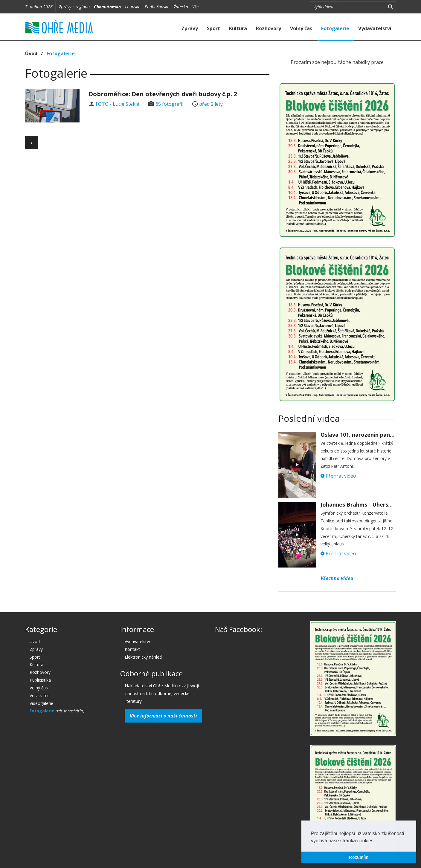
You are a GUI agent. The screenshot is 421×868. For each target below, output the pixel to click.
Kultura (238, 28)
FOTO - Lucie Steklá (118, 104)
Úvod (31, 53)
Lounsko (133, 7)
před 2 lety (211, 104)
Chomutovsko (107, 7)
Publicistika (40, 680)
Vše (195, 7)
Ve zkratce (40, 696)
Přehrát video (338, 476)
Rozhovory (269, 28)
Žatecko (181, 7)
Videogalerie (41, 703)
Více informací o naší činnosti (163, 716)
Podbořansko (157, 7)
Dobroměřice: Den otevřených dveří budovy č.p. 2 (163, 94)
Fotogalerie (335, 28)
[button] (376, 841)
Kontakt (132, 649)
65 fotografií (169, 104)
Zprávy (190, 28)
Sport (213, 28)
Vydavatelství (375, 28)
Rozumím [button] (359, 857)
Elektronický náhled (143, 657)
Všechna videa (337, 578)
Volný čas (301, 28)
